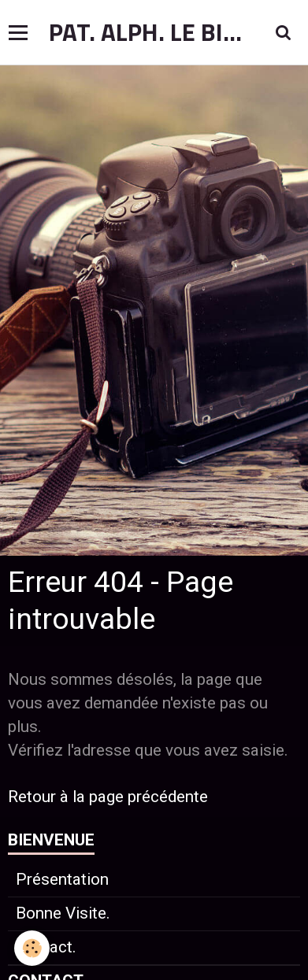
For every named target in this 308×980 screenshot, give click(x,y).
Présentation (62, 879)
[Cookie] (32, 948)
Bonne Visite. (63, 913)
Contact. (46, 947)
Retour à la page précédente (108, 797)
